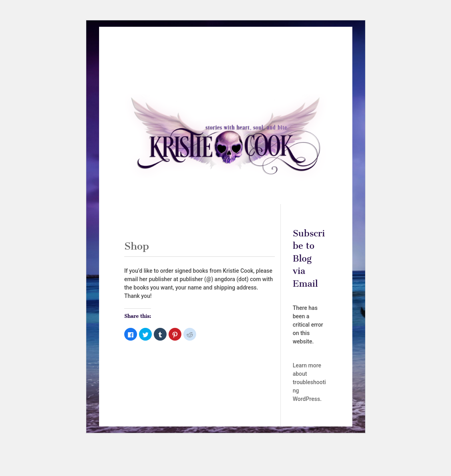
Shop (270, 56)
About (168, 56)
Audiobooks (240, 56)
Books (200, 56)
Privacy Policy (242, 68)
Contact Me (300, 56)
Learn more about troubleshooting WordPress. (309, 382)
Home (145, 56)
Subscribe (204, 68)
